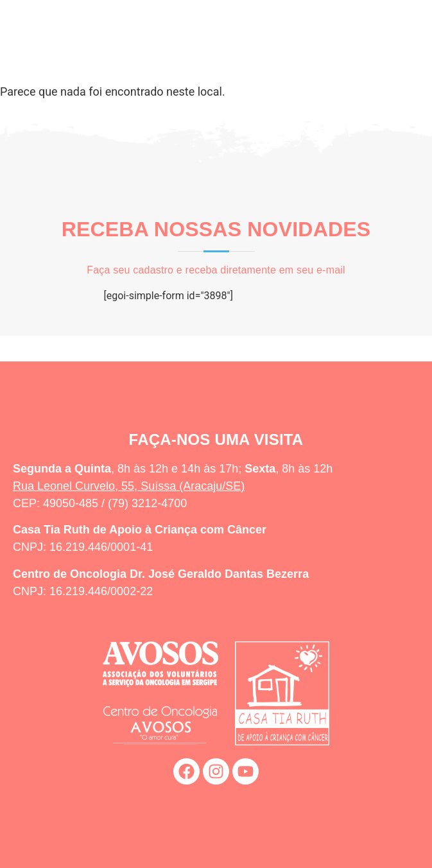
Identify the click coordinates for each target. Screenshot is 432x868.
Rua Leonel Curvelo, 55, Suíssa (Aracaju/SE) (129, 486)
